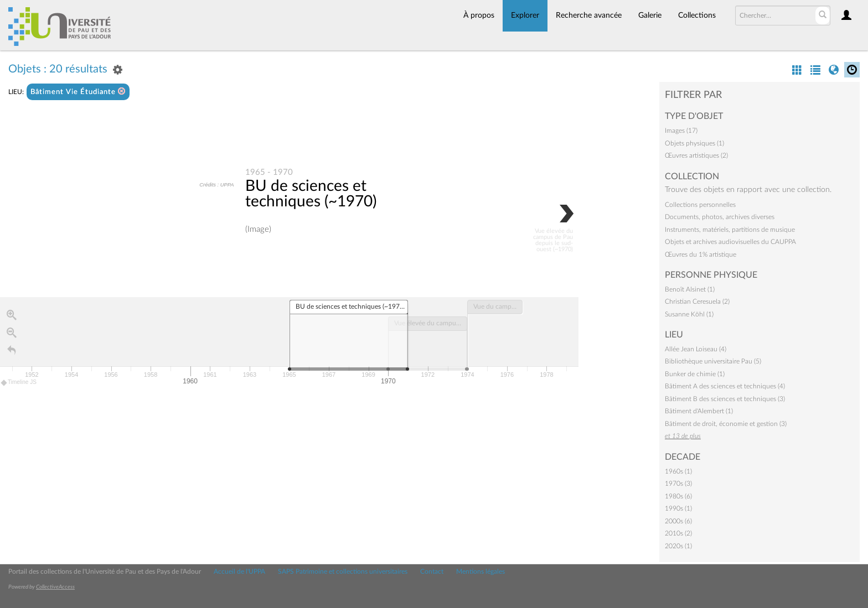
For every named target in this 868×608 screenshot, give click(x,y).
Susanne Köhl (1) (689, 314)
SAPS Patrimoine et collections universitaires (343, 571)
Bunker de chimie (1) (695, 374)
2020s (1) (678, 546)
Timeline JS (19, 383)
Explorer (525, 15)
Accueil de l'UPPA (239, 571)
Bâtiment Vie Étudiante (78, 92)
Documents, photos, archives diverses (720, 217)
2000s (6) (678, 521)
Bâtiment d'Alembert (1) (699, 411)
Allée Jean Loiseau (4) (696, 349)
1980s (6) (678, 496)
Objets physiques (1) (694, 143)
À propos (479, 15)
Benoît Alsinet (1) (690, 289)
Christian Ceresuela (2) (697, 302)
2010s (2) (678, 533)
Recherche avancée (589, 15)
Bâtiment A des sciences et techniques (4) (725, 386)
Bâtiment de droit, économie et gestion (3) (726, 424)
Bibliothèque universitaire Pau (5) (713, 361)
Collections (697, 15)
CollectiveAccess (55, 587)
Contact (432, 571)
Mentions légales (480, 571)
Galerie (650, 15)
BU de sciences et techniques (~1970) (311, 194)
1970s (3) (678, 484)
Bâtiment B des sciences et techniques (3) (725, 399)
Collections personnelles (700, 205)
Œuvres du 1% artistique (701, 254)
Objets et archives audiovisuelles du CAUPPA (730, 242)
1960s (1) (678, 471)
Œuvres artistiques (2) (696, 155)
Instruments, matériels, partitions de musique (730, 230)
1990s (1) (678, 508)
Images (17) (681, 131)
